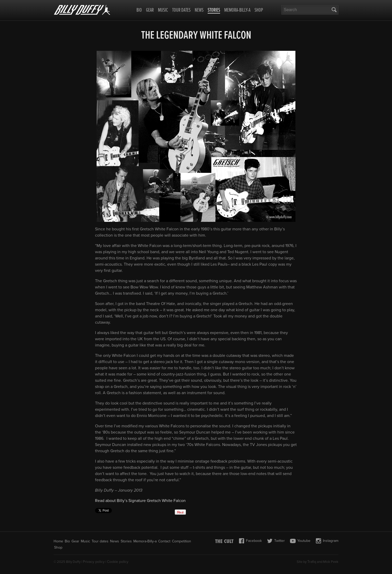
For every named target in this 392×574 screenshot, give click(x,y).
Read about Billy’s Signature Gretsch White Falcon (140, 501)
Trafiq (312, 562)
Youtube (300, 541)
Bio (139, 10)
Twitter (276, 541)
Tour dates (181, 10)
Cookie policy (118, 562)
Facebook (250, 541)
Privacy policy (94, 562)
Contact (164, 541)
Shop (259, 10)
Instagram (327, 541)
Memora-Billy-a (237, 10)
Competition (182, 541)
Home (58, 541)
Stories (214, 11)
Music (163, 10)
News (199, 10)
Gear (150, 10)
